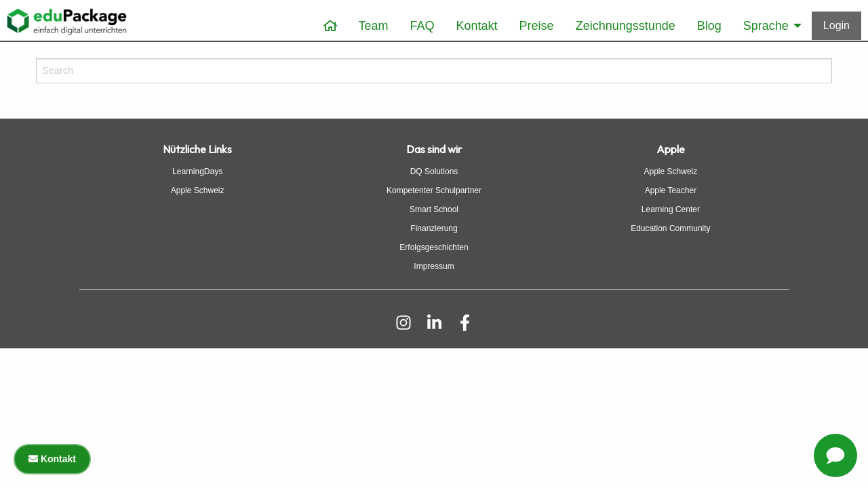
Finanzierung (434, 228)
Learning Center (671, 209)
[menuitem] (330, 26)
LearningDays (197, 171)
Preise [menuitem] (537, 26)
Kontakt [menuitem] (477, 26)
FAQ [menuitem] (422, 26)
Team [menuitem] (374, 26)
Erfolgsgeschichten (434, 247)
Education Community (670, 228)
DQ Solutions (434, 171)
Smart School (434, 209)
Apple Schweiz (198, 190)
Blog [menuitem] (709, 26)
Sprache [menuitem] (766, 26)
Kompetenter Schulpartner (434, 190)
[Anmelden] (836, 26)
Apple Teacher (671, 190)
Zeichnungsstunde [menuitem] (626, 26)
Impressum (434, 266)
